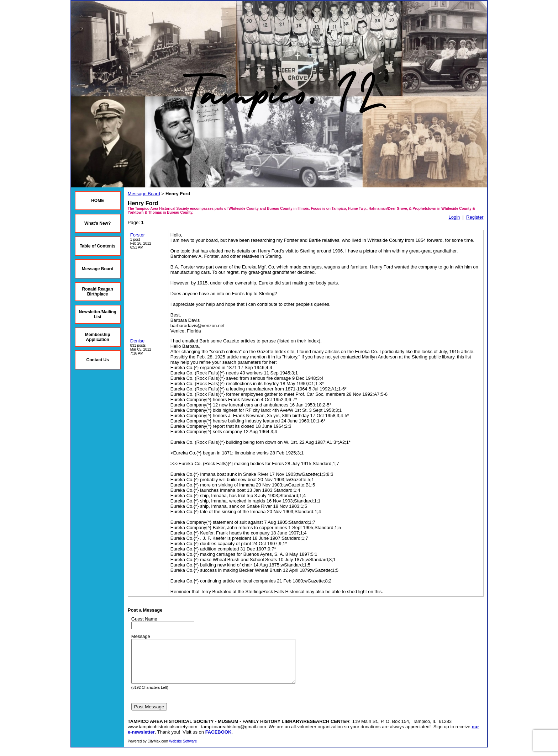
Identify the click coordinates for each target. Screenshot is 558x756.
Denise (137, 341)
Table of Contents (98, 246)
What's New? (98, 223)
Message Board (98, 269)
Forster (138, 235)
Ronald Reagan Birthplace (98, 292)
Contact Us (98, 360)
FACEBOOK (219, 741)
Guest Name (144, 619)
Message (141, 636)
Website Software (183, 750)
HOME (98, 201)
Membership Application (98, 337)
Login (454, 217)
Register (475, 217)
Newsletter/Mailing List (98, 314)
